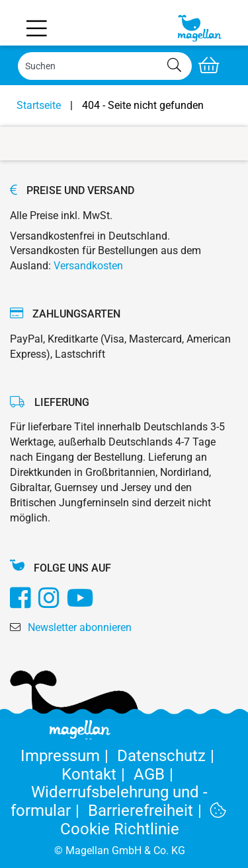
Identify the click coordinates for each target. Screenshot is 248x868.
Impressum (69, 756)
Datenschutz (168, 756)
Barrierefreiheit (149, 811)
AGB (156, 774)
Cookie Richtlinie (143, 820)
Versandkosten (88, 266)
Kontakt (98, 774)
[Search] (105, 66)
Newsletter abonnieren (80, 627)
